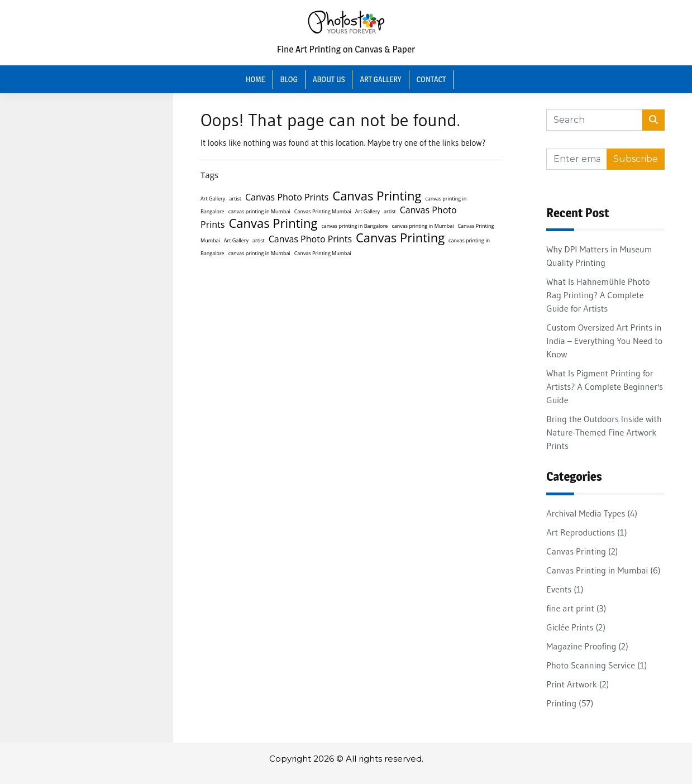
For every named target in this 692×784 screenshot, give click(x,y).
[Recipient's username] (576, 159)
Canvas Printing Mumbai (323, 211)
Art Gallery (380, 79)
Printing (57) (570, 703)
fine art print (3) (576, 608)
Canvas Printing (377, 195)
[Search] (594, 120)
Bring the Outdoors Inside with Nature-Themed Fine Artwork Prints (604, 432)
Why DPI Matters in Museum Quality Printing (599, 256)
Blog (289, 79)
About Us (329, 79)
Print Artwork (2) (578, 684)
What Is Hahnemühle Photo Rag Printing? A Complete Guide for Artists (598, 295)
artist (235, 199)
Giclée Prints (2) (576, 627)
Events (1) (565, 589)
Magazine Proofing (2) (587, 646)
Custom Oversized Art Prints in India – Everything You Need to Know (604, 341)
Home (256, 79)
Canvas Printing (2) (582, 551)
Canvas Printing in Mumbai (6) (603, 570)
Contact (431, 79)
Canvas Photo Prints (287, 197)
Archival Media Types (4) (592, 513)
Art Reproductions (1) (586, 532)
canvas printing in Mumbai (259, 211)
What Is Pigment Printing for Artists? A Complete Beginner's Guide (605, 386)
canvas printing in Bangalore (354, 226)
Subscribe (636, 159)
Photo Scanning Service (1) (596, 665)
